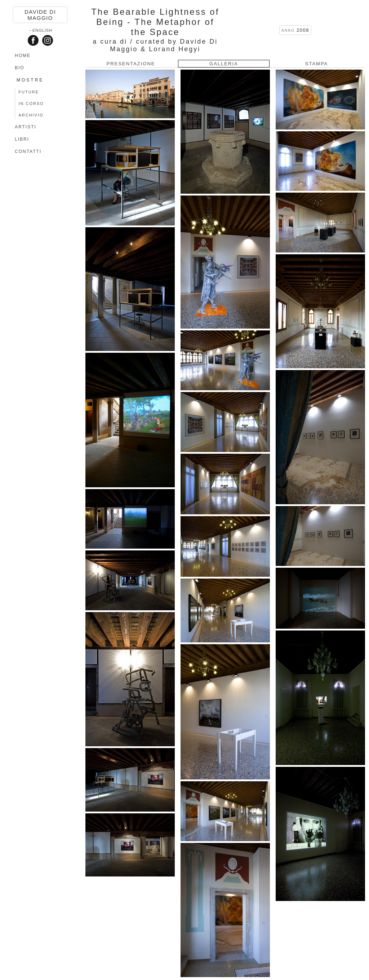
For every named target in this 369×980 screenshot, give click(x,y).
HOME (23, 56)
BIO (20, 68)
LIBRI (22, 139)
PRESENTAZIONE (131, 64)
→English (40, 30)
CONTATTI (28, 151)
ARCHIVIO (31, 115)
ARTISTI (26, 127)
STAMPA (317, 64)
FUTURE (29, 92)
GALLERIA (224, 64)
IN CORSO (31, 104)
